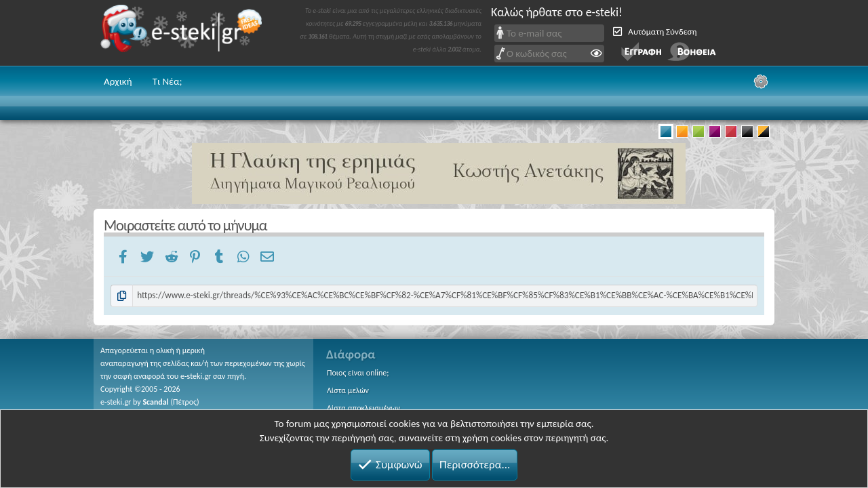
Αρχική (118, 81)
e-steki (185, 33)
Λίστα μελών (348, 390)
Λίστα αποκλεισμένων (363, 408)
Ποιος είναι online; (358, 373)
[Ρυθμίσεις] (761, 81)
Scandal (155, 402)
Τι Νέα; (167, 81)
